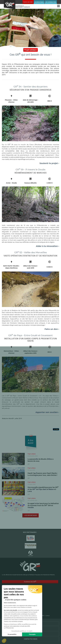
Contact (47, 616)
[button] (4, 641)
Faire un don (28, 2)
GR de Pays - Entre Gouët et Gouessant (30, 335)
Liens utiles (31, 629)
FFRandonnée (14, 616)
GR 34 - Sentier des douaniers (30, 87)
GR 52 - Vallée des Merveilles (31, 252)
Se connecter (51, 2)
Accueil (14, 600)
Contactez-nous (31, 639)
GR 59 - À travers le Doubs (31, 170)
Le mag (33, 602)
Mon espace (15, 609)
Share (29, 464)
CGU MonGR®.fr (40, 616)
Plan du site (22, 616)
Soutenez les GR (30, 582)
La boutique (39, 2)
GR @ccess (15, 602)
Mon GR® (10, 5)
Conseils (33, 606)
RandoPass (34, 600)
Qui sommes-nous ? (31, 634)
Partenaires (31, 624)
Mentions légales (31, 616)
